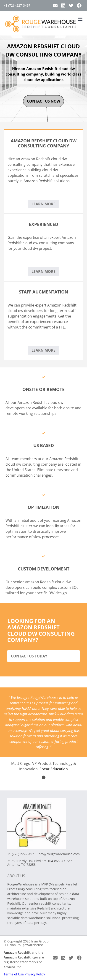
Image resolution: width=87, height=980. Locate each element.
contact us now (43, 101)
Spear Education (54, 769)
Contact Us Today (29, 656)
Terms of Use (14, 974)
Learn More (43, 204)
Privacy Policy (35, 974)
